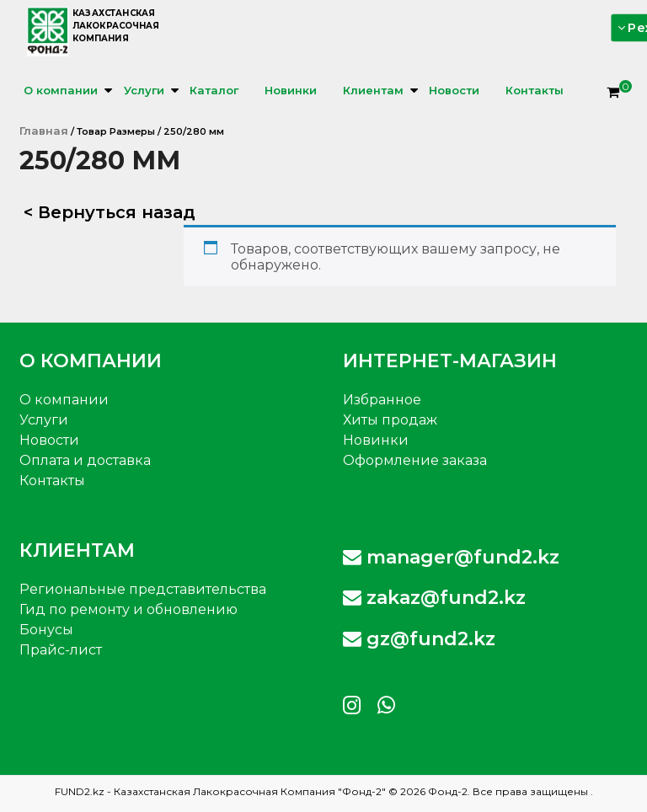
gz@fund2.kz (419, 639)
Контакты (535, 90)
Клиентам (373, 90)
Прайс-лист (61, 650)
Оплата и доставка (85, 460)
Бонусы (46, 630)
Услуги (144, 90)
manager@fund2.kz (451, 557)
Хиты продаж (390, 420)
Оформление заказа (415, 460)
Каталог (214, 90)
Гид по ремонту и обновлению (128, 609)
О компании (61, 90)
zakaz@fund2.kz (434, 598)
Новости (454, 90)
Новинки (291, 90)
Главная (44, 131)
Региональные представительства (143, 589)
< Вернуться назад (110, 212)
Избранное (382, 400)
